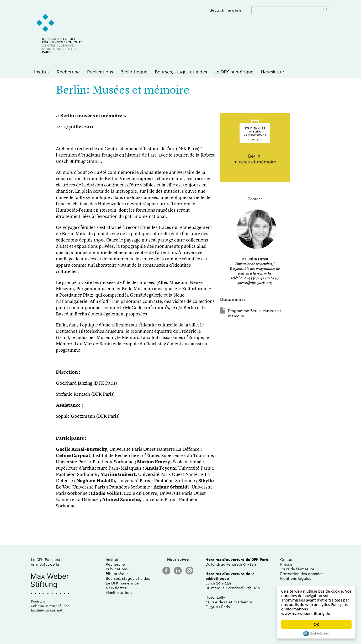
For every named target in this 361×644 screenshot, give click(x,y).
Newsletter (273, 72)
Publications (100, 72)
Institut (42, 72)
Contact (288, 559)
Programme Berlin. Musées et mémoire (255, 313)
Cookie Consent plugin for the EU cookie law (316, 634)
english (234, 10)
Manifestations (119, 592)
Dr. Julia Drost (255, 259)
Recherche (68, 72)
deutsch (217, 10)
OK (316, 624)
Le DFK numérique (234, 72)
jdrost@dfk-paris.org (255, 283)
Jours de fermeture (297, 569)
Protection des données (302, 574)
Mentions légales (296, 578)
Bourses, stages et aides (181, 72)
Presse (286, 564)
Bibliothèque (134, 72)
